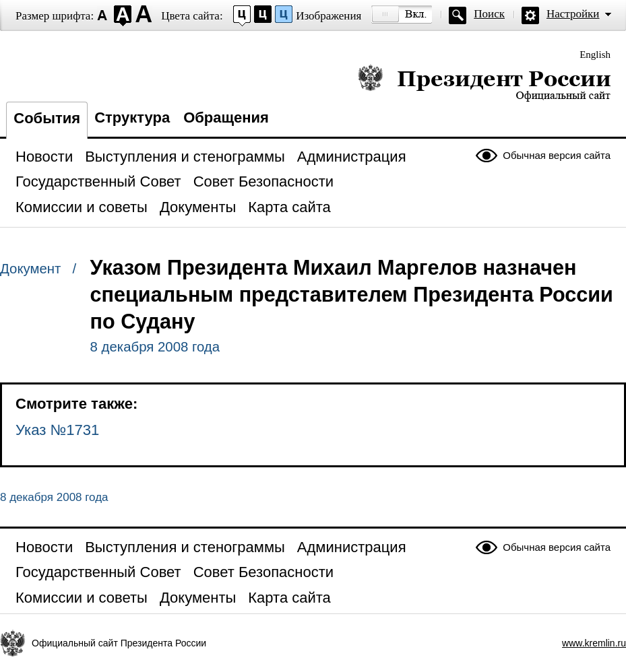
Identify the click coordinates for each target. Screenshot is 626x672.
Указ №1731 (57, 430)
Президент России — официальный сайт (484, 82)
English (595, 55)
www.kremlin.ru (594, 643)
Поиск (489, 14)
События (47, 118)
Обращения (226, 117)
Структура (132, 117)
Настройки (573, 14)
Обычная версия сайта (557, 155)
